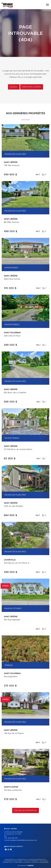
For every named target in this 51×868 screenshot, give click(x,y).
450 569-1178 (13, 838)
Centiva (30, 865)
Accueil (14, 87)
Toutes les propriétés (26, 811)
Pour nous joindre (32, 87)
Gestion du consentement (40, 862)
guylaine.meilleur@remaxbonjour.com (24, 840)
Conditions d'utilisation (22, 862)
